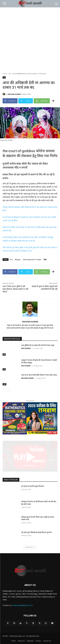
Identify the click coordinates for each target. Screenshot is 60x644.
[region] (30, 418)
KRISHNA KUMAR (14, 94)
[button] (30, 456)
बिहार (45, 259)
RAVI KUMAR (26, 348)
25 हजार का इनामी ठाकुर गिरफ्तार (33, 486)
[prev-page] (4, 390)
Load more (30, 547)
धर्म (10, 74)
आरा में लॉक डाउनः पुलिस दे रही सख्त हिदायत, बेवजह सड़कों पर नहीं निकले (15, 289)
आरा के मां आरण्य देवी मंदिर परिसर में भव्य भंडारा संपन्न (39, 375)
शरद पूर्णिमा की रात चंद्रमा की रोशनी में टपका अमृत (38, 345)
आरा (4, 384)
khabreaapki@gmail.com (23, 605)
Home (5, 74)
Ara (11, 259)
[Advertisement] (30, 38)
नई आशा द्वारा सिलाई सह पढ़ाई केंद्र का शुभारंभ (37, 532)
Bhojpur (18, 259)
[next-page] (8, 390)
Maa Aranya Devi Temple (32, 259)
